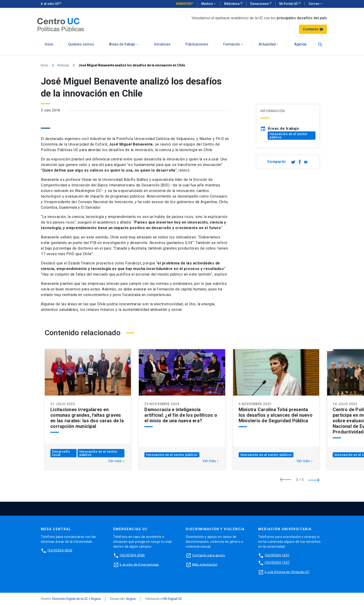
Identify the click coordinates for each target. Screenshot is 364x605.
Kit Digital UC (173, 599)
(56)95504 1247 (277, 563)
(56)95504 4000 (60, 550)
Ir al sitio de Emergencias (139, 564)
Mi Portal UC (289, 4)
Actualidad (269, 44)
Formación (233, 44)
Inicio (49, 44)
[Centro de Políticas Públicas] (61, 24)
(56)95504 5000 (132, 555)
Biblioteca (232, 4)
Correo (316, 4)
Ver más (117, 461)
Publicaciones (197, 44)
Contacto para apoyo (209, 555)
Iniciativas (162, 44)
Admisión (184, 4)
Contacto (313, 29)
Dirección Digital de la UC (70, 599)
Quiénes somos (81, 44)
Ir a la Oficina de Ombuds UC (287, 572)
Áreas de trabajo (124, 44)
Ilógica (96, 599)
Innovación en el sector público (289, 136)
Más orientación (205, 564)
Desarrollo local (61, 453)
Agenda (300, 44)
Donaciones (260, 4)
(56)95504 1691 (277, 555)
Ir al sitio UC (50, 4)
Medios (209, 4)
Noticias (63, 65)
